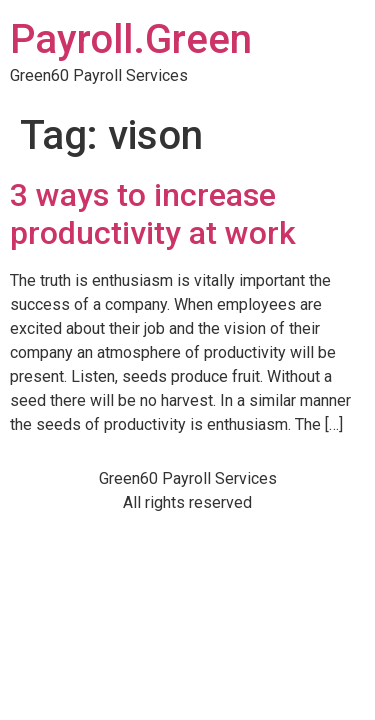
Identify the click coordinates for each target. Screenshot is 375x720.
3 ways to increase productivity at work (153, 214)
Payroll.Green (131, 39)
